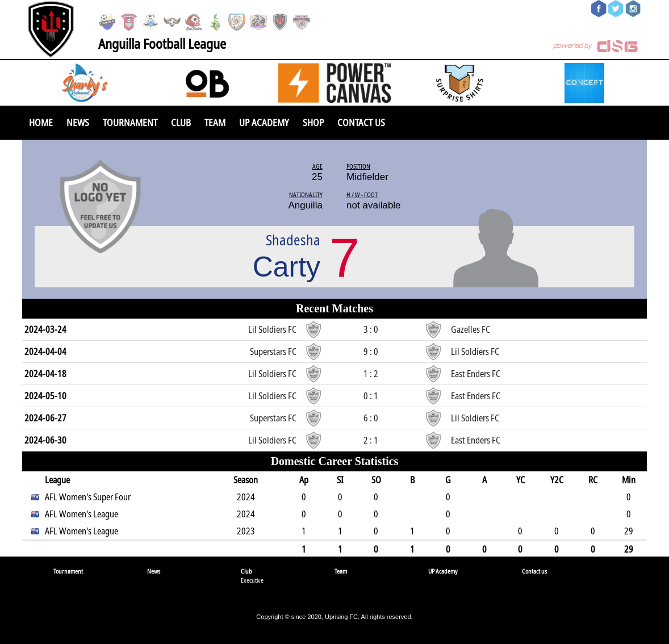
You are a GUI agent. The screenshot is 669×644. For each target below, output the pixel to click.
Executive (252, 580)
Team (215, 122)
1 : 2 (371, 374)
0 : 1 (371, 396)
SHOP (313, 122)
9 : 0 (371, 352)
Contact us (361, 122)
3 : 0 (371, 329)
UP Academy (264, 122)
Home (41, 122)
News (78, 122)
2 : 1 (371, 440)
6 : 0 (371, 418)
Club (181, 122)
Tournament (130, 122)
